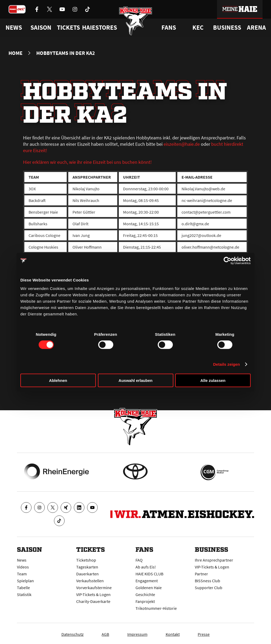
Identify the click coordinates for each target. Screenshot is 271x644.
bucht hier (221, 144)
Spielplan (25, 579)
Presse (210, 633)
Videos (23, 566)
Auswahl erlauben (135, 380)
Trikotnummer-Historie (156, 607)
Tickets (68, 28)
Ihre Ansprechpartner (214, 559)
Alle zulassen (213, 380)
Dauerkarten (87, 572)
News (22, 559)
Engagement (147, 579)
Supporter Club (209, 586)
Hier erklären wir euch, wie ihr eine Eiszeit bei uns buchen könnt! (87, 162)
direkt (237, 144)
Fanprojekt (145, 600)
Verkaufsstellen (90, 579)
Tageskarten (87, 566)
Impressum (137, 633)
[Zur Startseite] (136, 22)
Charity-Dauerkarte (93, 600)
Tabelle (23, 586)
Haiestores (100, 28)
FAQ (139, 559)
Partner (201, 572)
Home (15, 53)
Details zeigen (226, 364)
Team (22, 572)
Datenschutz (66, 633)
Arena (256, 28)
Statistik (24, 593)
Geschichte (145, 593)
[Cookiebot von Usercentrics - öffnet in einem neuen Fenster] (227, 261)
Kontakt (176, 633)
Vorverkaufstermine (94, 586)
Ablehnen (58, 380)
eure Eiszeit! (35, 150)
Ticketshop (86, 559)
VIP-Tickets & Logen (93, 593)
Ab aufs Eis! (146, 566)
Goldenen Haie (149, 586)
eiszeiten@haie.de (182, 144)
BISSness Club (207, 579)
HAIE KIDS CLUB (149, 572)
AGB (102, 633)
